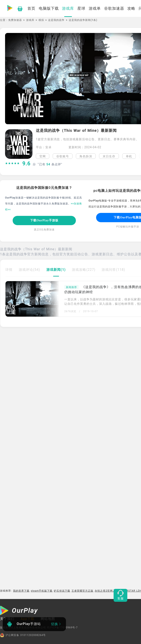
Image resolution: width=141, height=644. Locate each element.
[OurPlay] (19, 611)
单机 (129, 156)
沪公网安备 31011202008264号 (23, 635)
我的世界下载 (21, 591)
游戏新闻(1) (56, 270)
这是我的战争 (56, 20)
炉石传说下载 (62, 591)
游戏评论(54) (29, 270)
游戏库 (30, 20)
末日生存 (109, 156)
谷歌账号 (63, 156)
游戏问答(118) (113, 270)
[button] (138, 156)
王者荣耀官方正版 (82, 591)
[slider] (12, 164)
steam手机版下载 (42, 591)
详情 (9, 270)
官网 (43, 156)
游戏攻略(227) (84, 270)
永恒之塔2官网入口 (106, 591)
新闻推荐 (71, 287)
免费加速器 (15, 20)
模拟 (41, 20)
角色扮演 (86, 156)
